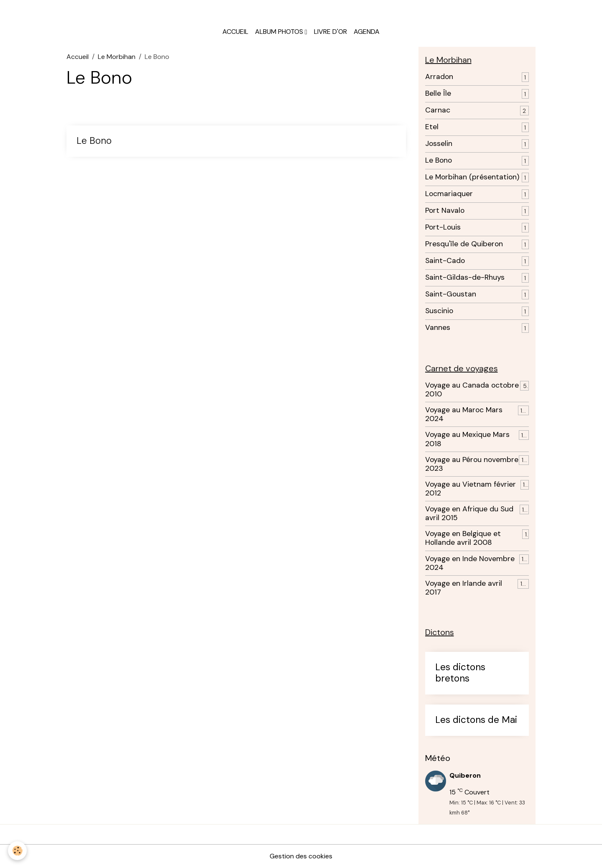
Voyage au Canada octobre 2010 (472, 390)
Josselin (439, 144)
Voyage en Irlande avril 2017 (464, 588)
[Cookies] (18, 851)
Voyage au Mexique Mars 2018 (467, 439)
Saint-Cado (445, 261)
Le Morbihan (117, 57)
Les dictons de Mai (476, 720)
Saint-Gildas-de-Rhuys (465, 277)
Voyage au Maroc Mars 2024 (464, 414)
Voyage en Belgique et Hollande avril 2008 (463, 538)
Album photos (280, 32)
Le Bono (94, 141)
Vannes (438, 328)
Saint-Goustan (451, 294)
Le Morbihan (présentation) (472, 177)
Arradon (439, 77)
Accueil (235, 32)
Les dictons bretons (460, 673)
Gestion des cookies (301, 856)
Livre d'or (330, 32)
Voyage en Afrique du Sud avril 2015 (469, 513)
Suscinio (439, 311)
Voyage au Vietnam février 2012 (471, 489)
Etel (432, 127)
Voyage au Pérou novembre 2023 (472, 464)
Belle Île (438, 93)
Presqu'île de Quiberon (464, 244)
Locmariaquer (449, 194)
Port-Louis (443, 227)
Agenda (367, 32)
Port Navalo (445, 211)
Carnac (438, 110)
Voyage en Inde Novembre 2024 (470, 563)
